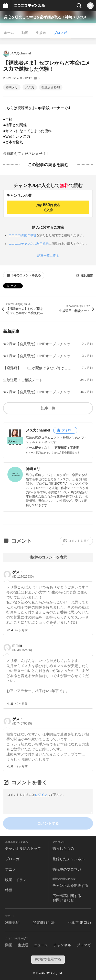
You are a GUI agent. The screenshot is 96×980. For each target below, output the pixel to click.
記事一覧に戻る (48, 256)
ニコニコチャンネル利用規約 (29, 244)
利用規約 (12, 923)
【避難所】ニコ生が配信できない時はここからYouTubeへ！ (40, 368)
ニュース (41, 945)
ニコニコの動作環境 (23, 235)
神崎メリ (12, 87)
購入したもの (63, 848)
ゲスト (23, 574)
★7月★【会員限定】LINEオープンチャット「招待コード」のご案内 (40, 392)
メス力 (30, 87)
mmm (22, 647)
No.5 (10, 704)
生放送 (41, 33)
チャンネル (62, 945)
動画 (25, 33)
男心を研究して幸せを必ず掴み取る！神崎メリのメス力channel (48, 17)
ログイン (41, 795)
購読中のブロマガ (67, 869)
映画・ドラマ (16, 880)
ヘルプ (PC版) (79, 923)
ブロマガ (60, 33)
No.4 (10, 630)
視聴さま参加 (51, 87)
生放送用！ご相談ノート (23, 380)
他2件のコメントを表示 (48, 557)
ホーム (9, 33)
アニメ (10, 869)
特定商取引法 (44, 923)
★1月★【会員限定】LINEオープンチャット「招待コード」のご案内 (40, 356)
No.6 (10, 766)
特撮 (9, 890)
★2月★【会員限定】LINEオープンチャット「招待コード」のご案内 (40, 344)
